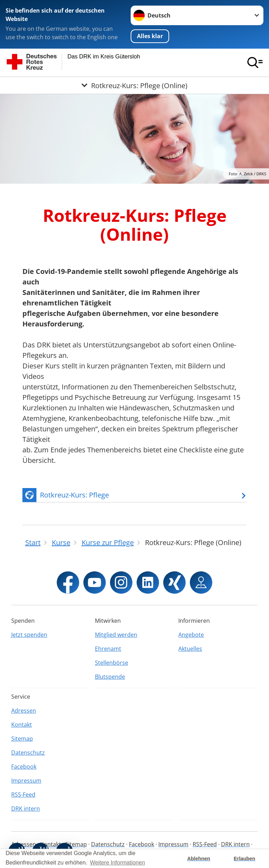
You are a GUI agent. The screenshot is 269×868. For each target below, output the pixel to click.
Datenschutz (28, 753)
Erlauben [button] (244, 859)
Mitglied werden (116, 635)
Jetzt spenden (29, 635)
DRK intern (26, 809)
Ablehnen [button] (199, 859)
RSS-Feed (23, 795)
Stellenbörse (112, 663)
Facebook (24, 767)
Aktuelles (190, 649)
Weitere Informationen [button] (118, 863)
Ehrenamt (108, 649)
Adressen (24, 711)
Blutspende (110, 677)
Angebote (191, 635)
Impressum (26, 781)
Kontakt (22, 725)
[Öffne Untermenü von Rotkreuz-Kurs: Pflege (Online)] (134, 85)
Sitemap (22, 739)
